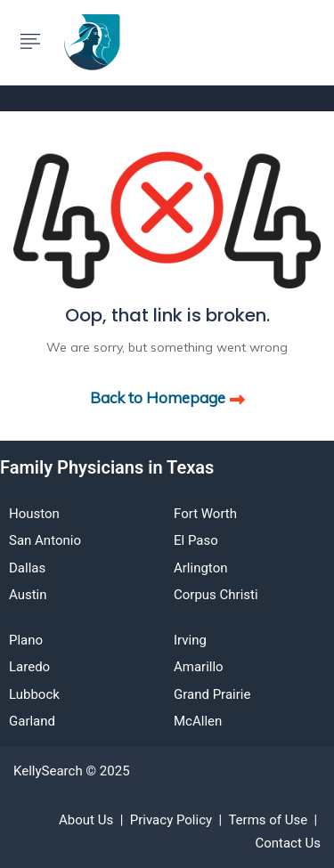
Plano (26, 640)
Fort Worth (205, 514)
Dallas (27, 568)
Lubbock (34, 694)
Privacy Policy (171, 820)
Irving (190, 640)
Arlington (200, 568)
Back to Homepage (167, 397)
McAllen (198, 721)
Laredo (29, 667)
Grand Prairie (212, 694)
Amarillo (199, 667)
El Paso (196, 540)
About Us (86, 820)
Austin (28, 595)
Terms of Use (268, 820)
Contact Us (288, 843)
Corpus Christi (216, 595)
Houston (34, 514)
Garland (32, 721)
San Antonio (45, 540)
